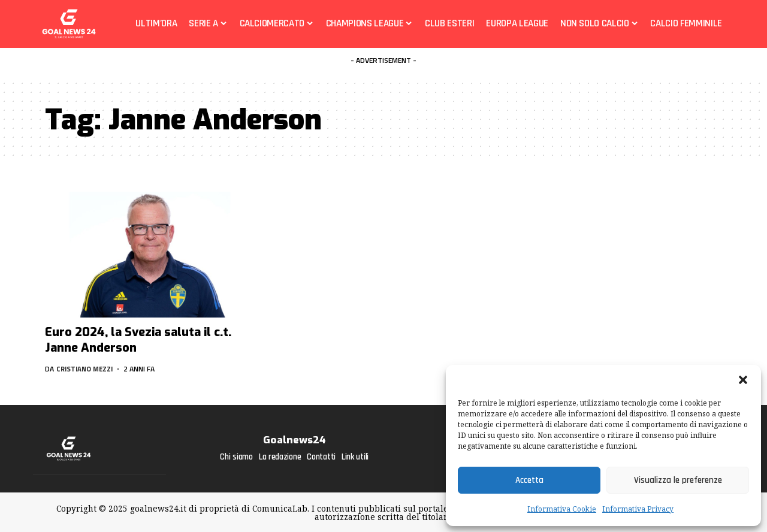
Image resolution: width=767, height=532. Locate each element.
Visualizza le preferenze (678, 480)
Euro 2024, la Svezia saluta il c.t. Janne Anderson (138, 340)
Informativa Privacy (638, 509)
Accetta (529, 480)
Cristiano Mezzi (87, 369)
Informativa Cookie (562, 509)
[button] (743, 380)
